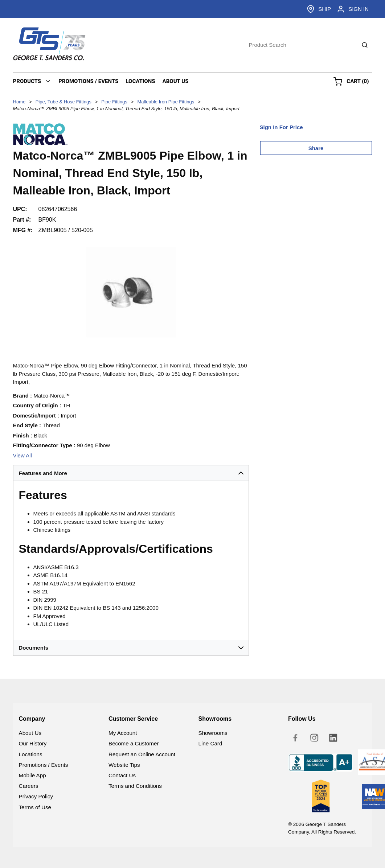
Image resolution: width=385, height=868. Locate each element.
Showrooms (213, 733)
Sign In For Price (281, 127)
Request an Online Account (142, 754)
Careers (29, 786)
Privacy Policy (36, 796)
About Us (30, 733)
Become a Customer (134, 743)
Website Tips (124, 765)
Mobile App (32, 775)
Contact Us (122, 775)
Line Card (210, 743)
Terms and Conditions (135, 786)
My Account (123, 733)
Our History (33, 743)
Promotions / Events (44, 765)
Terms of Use (35, 807)
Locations (31, 754)
